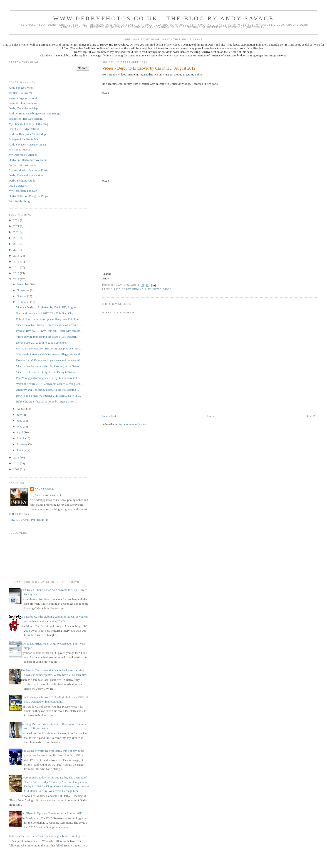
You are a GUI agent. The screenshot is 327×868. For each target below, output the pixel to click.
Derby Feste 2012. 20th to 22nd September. (42, 343)
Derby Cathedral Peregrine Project (29, 196)
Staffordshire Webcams (22, 165)
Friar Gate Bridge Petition (24, 129)
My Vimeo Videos (19, 149)
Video (167, 289)
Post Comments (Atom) (133, 424)
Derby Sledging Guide (22, 181)
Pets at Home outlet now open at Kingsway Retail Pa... (48, 319)
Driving (138, 289)
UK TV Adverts (18, 186)
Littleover (154, 289)
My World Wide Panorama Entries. (29, 170)
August (21, 409)
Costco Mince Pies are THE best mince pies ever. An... (48, 348)
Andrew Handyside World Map (27, 134)
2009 (16, 469)
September (24, 302)
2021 (16, 226)
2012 (117, 289)
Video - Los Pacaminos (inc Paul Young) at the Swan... (49, 366)
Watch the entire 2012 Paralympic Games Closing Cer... (49, 384)
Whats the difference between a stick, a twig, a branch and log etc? (46, 836)
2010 (16, 463)
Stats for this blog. (19, 201)
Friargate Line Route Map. (24, 139)
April (20, 432)
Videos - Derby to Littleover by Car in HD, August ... (48, 307)
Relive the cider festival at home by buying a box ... (47, 401)
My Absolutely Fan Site (23, 191)
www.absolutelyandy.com (24, 103)
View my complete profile (28, 520)
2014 (16, 267)
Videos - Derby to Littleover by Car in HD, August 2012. (149, 68)
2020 (16, 232)
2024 (16, 220)
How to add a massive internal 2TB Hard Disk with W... (49, 396)
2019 (16, 238)
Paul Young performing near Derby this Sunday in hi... (48, 378)
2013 (16, 273)
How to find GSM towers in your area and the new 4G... (49, 360)
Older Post (312, 416)
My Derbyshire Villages (23, 155)
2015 (16, 261)
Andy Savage (44, 489)
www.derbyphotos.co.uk (23, 98)
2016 (16, 256)
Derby (126, 289)
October (22, 296)
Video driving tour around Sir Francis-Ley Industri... (47, 337)
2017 (16, 250)
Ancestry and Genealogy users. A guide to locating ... (48, 390)
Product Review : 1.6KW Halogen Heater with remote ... (50, 331)
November (23, 290)
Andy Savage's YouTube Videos (27, 144)
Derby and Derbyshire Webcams (28, 160)
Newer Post (109, 416)
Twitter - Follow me (20, 93)
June (20, 421)
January (22, 450)
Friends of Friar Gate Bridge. (26, 119)
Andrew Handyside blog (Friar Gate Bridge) (35, 113)
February (22, 444)
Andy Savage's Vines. (21, 88)
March (21, 438)
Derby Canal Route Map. (24, 108)
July (20, 415)
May (20, 426)
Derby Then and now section (26, 175)
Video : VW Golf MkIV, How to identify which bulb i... (49, 325)
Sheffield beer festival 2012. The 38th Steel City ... (46, 313)
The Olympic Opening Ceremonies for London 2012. (52, 813)
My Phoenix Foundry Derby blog (28, 124)
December (23, 284)
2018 (16, 244)
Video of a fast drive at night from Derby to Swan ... (47, 372)
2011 (16, 457)
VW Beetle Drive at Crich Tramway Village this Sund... (49, 354)
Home (211, 416)
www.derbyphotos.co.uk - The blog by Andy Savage (164, 18)
